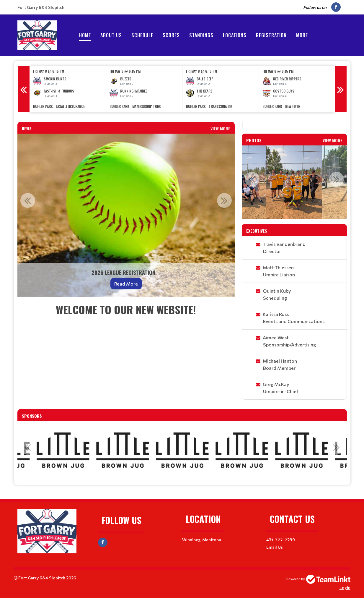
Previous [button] (24, 89)
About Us (111, 35)
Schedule (142, 35)
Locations (235, 35)
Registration (271, 35)
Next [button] (341, 89)
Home (85, 35)
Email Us (275, 547)
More (302, 35)
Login (345, 588)
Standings (201, 35)
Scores (171, 35)
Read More (126, 284)
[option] (68, 89)
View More (220, 128)
